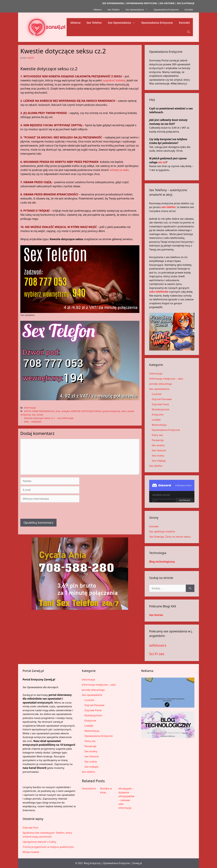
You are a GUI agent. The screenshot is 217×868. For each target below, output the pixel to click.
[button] (189, 32)
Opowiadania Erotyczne (166, 9)
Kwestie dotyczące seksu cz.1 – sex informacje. (49, 418)
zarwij (40, 415)
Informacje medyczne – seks (166, 379)
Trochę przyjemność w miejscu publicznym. (48, 847)
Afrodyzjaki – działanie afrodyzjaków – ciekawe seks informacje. (126, 798)
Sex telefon (156, 466)
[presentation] (43, 511)
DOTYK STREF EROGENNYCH (39, 411)
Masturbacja (159, 425)
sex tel (162, 162)
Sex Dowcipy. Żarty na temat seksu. (170, 537)
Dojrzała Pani (31, 828)
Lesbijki (156, 420)
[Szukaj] (190, 588)
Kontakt (189, 9)
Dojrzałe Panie (160, 404)
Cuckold (157, 394)
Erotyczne (158, 414)
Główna (98, 9)
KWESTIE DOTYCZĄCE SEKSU (86, 411)
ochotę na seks (119, 170)
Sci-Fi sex (157, 654)
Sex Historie (159, 450)
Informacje (30, 408)
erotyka (66, 411)
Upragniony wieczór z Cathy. (40, 842)
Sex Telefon (114, 9)
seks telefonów (159, 292)
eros (58, 411)
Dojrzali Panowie (162, 399)
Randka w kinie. (106, 790)
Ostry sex (157, 435)
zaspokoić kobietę (114, 80)
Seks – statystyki (33, 421)
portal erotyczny (111, 411)
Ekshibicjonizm (161, 409)
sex (34, 415)
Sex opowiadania (159, 389)
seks (124, 411)
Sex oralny (158, 455)
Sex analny (158, 445)
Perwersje (158, 440)
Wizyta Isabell (31, 852)
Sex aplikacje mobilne (162, 531)
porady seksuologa (161, 384)
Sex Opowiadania (138, 9)
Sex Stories (156, 615)
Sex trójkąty (159, 461)
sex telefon (169, 207)
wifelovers (158, 645)
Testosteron (89, 788)
